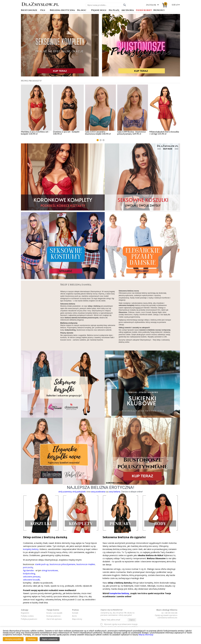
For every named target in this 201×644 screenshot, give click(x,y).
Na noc (82, 10)
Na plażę (114, 10)
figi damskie (28, 570)
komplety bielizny (31, 549)
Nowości (159, 10)
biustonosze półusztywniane (63, 564)
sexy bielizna (115, 492)
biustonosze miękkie (86, 564)
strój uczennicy (65, 492)
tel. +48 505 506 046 (169, 613)
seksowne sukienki (104, 330)
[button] (98, 140)
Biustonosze (29, 10)
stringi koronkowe (50, 570)
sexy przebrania (98, 492)
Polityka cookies (27, 616)
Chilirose (131, 312)
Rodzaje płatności (54, 616)
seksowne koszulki (31, 580)
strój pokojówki (79, 492)
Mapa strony (77, 619)
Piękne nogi (99, 10)
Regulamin (25, 613)
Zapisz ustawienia (50, 639)
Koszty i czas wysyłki (54, 613)
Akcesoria (128, 10)
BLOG (74, 616)
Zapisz (132, 620)
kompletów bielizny (119, 593)
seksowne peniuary (32, 577)
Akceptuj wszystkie (13, 639)
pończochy (28, 567)
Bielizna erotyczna (62, 10)
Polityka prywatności (29, 619)
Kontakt (75, 613)
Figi (43, 10)
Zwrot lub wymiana (54, 619)
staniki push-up (42, 564)
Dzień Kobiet (144, 10)
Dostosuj (32, 639)
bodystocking (29, 573)
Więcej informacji (146, 635)
